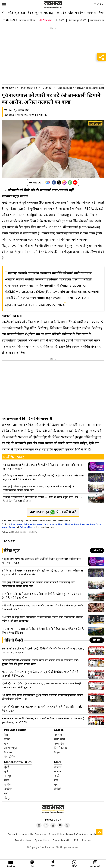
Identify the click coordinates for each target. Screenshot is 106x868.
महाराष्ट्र (48, 13)
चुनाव (39, 13)
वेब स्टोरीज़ (10, 757)
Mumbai (48, 88)
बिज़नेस (8, 752)
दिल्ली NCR (61, 748)
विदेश (30, 13)
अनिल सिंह (23, 110)
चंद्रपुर (7, 798)
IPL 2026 (60, 20)
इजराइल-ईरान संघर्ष (98, 20)
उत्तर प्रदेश (60, 739)
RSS (76, 840)
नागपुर (8, 776)
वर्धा (6, 793)
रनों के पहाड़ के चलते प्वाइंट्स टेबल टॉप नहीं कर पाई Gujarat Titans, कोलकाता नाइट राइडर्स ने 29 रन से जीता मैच (43, 477)
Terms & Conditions (77, 834)
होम (4, 13)
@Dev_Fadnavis (48, 292)
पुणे (6, 771)
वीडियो (58, 789)
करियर (58, 771)
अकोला (8, 789)
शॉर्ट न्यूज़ (14, 13)
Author (94, 834)
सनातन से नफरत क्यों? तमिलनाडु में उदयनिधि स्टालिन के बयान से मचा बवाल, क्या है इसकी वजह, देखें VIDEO (43, 720)
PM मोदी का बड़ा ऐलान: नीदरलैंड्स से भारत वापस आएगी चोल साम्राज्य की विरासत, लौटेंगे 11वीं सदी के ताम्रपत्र (43, 619)
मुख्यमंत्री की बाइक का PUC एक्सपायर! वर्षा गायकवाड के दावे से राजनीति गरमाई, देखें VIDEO (42, 709)
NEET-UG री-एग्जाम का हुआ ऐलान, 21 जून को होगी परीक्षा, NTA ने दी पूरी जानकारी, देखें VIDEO (40, 674)
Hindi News (9, 88)
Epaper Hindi (42, 840)
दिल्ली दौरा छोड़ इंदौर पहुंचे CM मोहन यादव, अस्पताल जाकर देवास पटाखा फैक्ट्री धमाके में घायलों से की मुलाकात (41, 685)
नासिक (8, 785)
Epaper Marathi (61, 840)
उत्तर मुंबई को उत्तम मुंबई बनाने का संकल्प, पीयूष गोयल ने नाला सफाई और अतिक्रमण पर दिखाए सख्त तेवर (39, 488)
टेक (56, 780)
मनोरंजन (80, 13)
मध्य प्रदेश (61, 13)
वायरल (92, 13)
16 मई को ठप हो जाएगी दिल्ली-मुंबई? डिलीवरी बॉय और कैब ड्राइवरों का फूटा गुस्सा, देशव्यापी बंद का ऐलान (43, 650)
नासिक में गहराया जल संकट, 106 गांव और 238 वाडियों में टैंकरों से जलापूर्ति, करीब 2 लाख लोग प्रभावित (43, 607)
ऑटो (57, 776)
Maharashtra (29, 88)
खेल (71, 13)
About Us (28, 834)
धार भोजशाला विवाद (27, 20)
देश (23, 13)
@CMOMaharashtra (20, 292)
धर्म (56, 785)
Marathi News (23, 840)
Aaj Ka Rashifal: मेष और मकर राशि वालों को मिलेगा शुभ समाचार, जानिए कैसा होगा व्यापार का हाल (42, 467)
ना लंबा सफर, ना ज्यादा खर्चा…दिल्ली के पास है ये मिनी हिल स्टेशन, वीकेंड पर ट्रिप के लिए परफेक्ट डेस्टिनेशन (43, 631)
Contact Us (14, 834)
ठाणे (7, 780)
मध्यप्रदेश (59, 743)
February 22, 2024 (51, 305)
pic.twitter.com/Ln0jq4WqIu (41, 298)
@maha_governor (73, 285)
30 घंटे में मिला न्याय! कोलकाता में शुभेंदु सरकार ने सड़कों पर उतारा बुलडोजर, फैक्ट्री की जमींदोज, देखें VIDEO (42, 697)
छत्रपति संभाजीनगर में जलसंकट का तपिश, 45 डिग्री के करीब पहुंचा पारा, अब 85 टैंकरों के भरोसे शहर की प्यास (42, 499)
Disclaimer (41, 834)
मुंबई (7, 767)
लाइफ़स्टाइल (11, 748)
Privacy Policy (56, 834)
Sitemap (86, 840)
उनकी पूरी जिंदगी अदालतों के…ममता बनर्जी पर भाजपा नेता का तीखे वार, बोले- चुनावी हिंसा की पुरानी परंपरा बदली (40, 662)
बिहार (57, 752)
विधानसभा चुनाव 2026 (77, 20)
